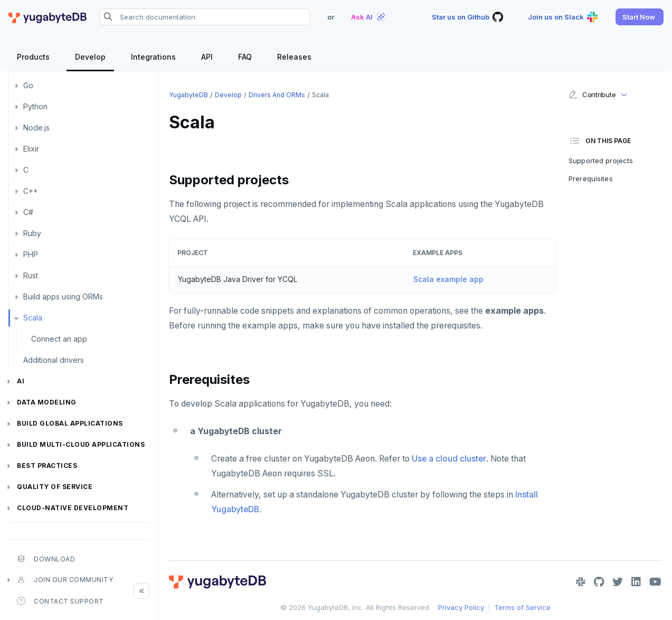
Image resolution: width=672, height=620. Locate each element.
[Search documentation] (205, 17)
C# (28, 212)
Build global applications (70, 423)
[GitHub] (599, 582)
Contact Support (60, 601)
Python (35, 106)
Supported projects (601, 161)
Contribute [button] (592, 95)
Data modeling (47, 402)
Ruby (32, 233)
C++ (31, 191)
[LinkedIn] (636, 582)
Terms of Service (522, 607)
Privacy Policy (461, 607)
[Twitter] (618, 582)
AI (21, 381)
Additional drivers (54, 360)
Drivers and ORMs (277, 95)
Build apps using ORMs (63, 297)
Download (46, 559)
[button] (640, 17)
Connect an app (59, 339)
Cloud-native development (73, 508)
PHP (31, 254)
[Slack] (581, 582)
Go (28, 85)
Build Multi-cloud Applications (81, 444)
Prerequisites (591, 179)
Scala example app (448, 279)
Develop (228, 95)
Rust (31, 275)
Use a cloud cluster (449, 459)
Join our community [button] (65, 580)
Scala (33, 318)
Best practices (47, 466)
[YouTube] (655, 582)
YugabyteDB (188, 95)
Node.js (36, 128)
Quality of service (55, 487)
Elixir (31, 149)
